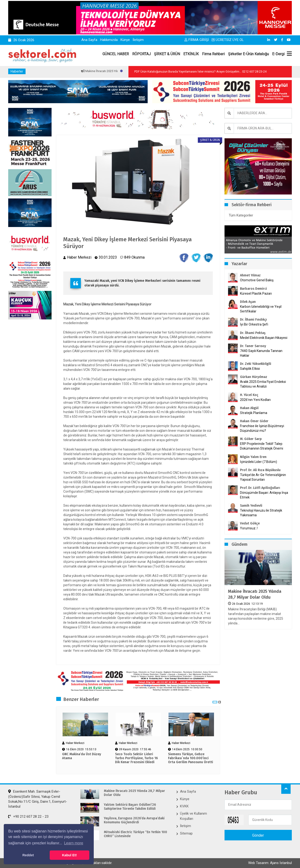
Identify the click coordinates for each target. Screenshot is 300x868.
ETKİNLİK (191, 54)
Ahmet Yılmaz (250, 275)
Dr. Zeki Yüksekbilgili (256, 364)
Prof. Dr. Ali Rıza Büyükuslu (260, 470)
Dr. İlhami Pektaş (253, 333)
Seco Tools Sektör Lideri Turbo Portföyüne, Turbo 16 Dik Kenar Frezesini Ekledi (136, 758)
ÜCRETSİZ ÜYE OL (228, 40)
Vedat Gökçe (250, 523)
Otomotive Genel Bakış (257, 280)
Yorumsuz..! (249, 528)
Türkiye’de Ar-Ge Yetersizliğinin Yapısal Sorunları (263, 477)
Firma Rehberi (213, 54)
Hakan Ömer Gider (254, 421)
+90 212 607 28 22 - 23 (28, 817)
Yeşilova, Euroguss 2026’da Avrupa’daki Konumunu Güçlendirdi (134, 820)
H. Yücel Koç (249, 395)
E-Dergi (278, 54)
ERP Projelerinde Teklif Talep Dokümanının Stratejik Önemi (262, 446)
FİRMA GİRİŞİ (197, 40)
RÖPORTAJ (141, 54)
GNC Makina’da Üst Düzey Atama (82, 756)
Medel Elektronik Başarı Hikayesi (264, 338)
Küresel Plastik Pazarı (256, 293)
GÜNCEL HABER (116, 54)
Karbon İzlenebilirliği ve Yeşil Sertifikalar (261, 309)
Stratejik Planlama (254, 413)
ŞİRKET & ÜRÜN (167, 54)
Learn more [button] (74, 843)
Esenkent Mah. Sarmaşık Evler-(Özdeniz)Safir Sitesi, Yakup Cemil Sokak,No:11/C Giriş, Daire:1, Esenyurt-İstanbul (38, 799)
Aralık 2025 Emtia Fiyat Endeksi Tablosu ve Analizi (263, 384)
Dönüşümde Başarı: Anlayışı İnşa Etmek (264, 495)
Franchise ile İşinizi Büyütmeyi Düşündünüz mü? (262, 428)
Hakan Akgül (249, 408)
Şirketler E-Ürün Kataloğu (248, 54)
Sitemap (186, 833)
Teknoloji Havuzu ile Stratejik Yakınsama (261, 513)
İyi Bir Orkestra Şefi (254, 324)
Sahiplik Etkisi (250, 369)
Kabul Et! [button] (69, 855)
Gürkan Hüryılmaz (254, 377)
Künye (125, 40)
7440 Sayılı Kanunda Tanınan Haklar (261, 353)
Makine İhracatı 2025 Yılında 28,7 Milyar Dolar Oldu (255, 594)
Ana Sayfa (89, 40)
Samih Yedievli (251, 506)
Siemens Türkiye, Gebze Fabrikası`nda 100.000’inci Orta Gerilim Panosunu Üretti (191, 758)
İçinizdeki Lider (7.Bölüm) (259, 462)
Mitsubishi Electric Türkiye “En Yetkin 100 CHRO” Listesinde (135, 834)
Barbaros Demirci (253, 289)
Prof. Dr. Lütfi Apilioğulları (260, 488)
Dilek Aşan (248, 302)
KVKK (184, 806)
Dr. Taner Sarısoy (253, 346)
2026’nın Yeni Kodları (255, 400)
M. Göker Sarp (251, 439)
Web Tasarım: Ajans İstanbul (270, 863)
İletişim (138, 40)
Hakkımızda (109, 40)
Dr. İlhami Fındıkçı (253, 320)
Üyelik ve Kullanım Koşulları (193, 816)
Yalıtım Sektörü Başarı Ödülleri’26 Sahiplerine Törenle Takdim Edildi (130, 807)
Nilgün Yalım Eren (253, 457)
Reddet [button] (28, 855)
